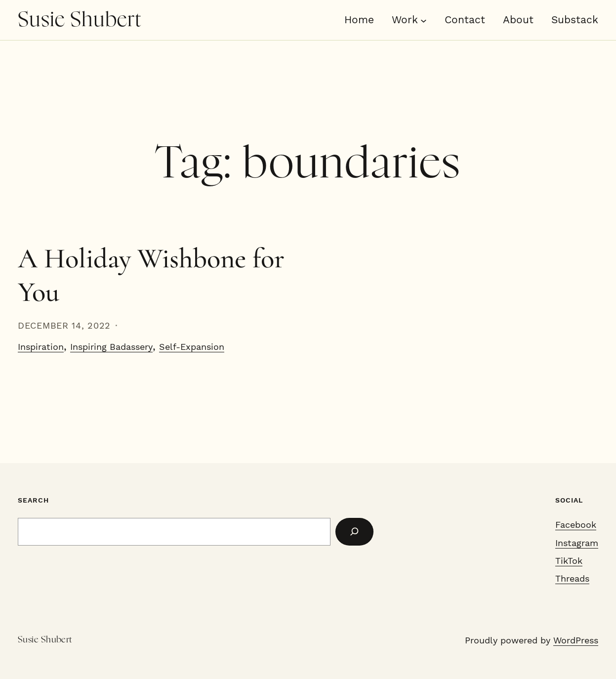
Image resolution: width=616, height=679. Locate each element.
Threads (572, 579)
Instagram (577, 543)
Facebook (576, 525)
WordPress (576, 640)
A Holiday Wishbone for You (151, 276)
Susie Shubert (80, 20)
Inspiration (41, 347)
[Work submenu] (424, 20)
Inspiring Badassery (111, 347)
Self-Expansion (192, 347)
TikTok (569, 561)
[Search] (354, 532)
